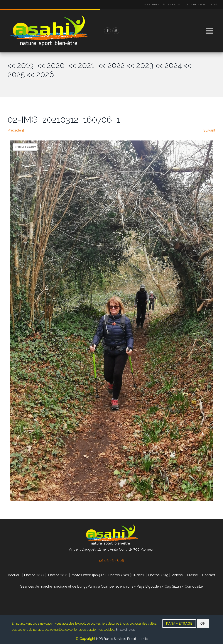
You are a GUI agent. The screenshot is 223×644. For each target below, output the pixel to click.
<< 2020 (53, 65)
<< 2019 (23, 65)
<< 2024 (169, 65)
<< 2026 (40, 74)
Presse (192, 575)
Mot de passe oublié (202, 5)
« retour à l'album (25, 147)
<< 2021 (83, 65)
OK (203, 624)
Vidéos (178, 575)
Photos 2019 (158, 575)
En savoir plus (125, 630)
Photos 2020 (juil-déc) (126, 575)
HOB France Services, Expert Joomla (122, 639)
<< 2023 (140, 65)
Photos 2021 (58, 575)
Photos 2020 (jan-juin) (88, 575)
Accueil (14, 575)
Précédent (16, 130)
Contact (209, 575)
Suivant (209, 130)
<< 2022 (111, 65)
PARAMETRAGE (179, 624)
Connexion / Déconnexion (161, 5)
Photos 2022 (34, 575)
